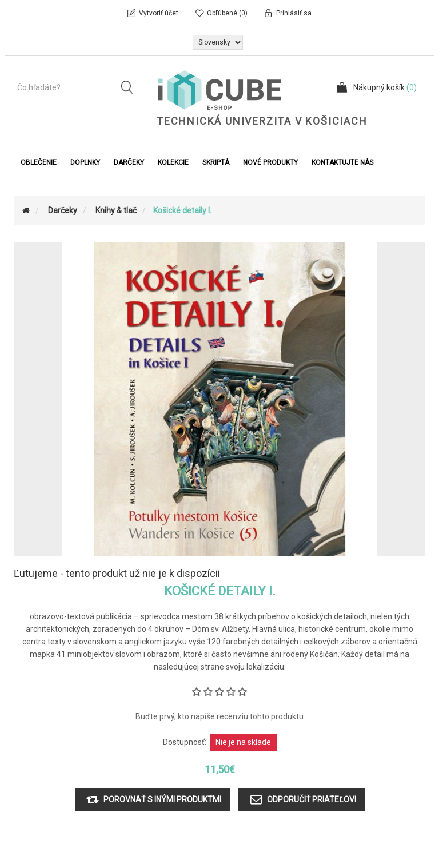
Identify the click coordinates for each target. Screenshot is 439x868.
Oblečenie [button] (39, 162)
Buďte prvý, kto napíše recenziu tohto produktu (219, 716)
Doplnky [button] (85, 162)
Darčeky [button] (129, 162)
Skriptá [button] (216, 162)
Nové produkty (270, 162)
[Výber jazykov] (218, 42)
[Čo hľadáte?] (77, 87)
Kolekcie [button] (173, 162)
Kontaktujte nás (342, 162)
